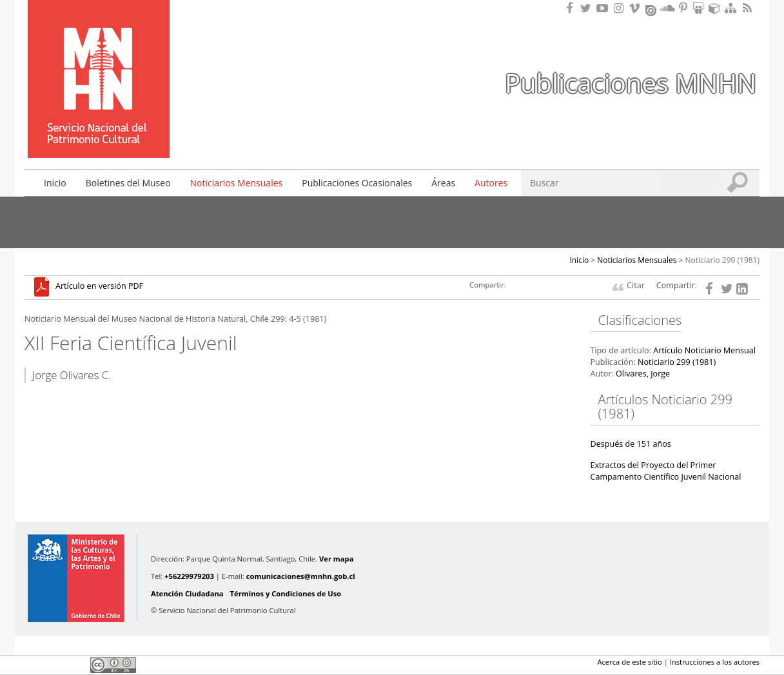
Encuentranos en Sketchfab (716, 8)
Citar (636, 285)
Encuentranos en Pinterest (684, 8)
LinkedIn (76, 665)
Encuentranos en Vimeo (636, 8)
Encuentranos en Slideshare (700, 8)
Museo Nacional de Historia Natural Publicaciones (99, 60)
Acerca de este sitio (629, 662)
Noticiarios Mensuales (237, 183)
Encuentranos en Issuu (652, 9)
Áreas (443, 183)
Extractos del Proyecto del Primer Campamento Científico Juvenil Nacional (666, 471)
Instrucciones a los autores (715, 662)
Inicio (55, 183)
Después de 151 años (631, 444)
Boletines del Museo (128, 183)
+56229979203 (189, 576)
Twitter (54, 665)
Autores (491, 183)
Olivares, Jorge (643, 374)
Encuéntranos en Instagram (620, 8)
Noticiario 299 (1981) (723, 260)
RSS (749, 8)
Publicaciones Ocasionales (357, 183)
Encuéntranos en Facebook (572, 8)
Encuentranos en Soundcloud (668, 8)
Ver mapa (336, 559)
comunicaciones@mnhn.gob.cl (301, 576)
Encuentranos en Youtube (604, 8)
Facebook (32, 665)
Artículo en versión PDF (99, 287)
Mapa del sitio (732, 8)
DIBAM (97, 135)
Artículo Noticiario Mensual (704, 350)
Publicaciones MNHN (631, 83)
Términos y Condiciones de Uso (286, 593)
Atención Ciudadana (187, 593)
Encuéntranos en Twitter (588, 8)
